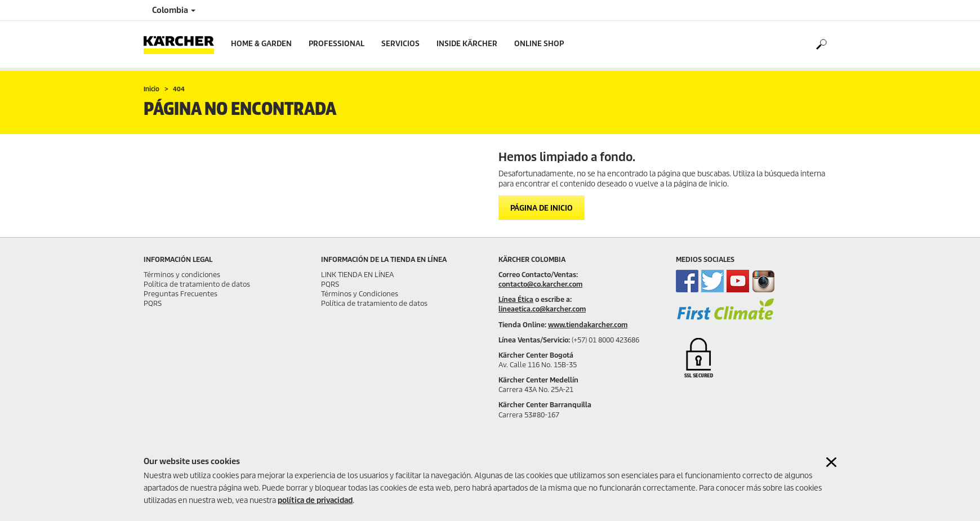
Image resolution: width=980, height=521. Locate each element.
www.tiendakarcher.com (588, 325)
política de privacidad (315, 500)
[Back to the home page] (183, 44)
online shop (539, 44)
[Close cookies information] (831, 462)
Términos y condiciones (182, 275)
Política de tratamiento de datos (197, 284)
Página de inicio (542, 208)
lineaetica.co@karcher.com (542, 309)
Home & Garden (261, 44)
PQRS (153, 303)
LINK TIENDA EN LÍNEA (357, 275)
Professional (337, 44)
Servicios (400, 44)
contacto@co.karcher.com (540, 284)
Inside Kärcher (467, 44)
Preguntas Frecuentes (181, 294)
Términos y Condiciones (360, 294)
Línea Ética (516, 299)
